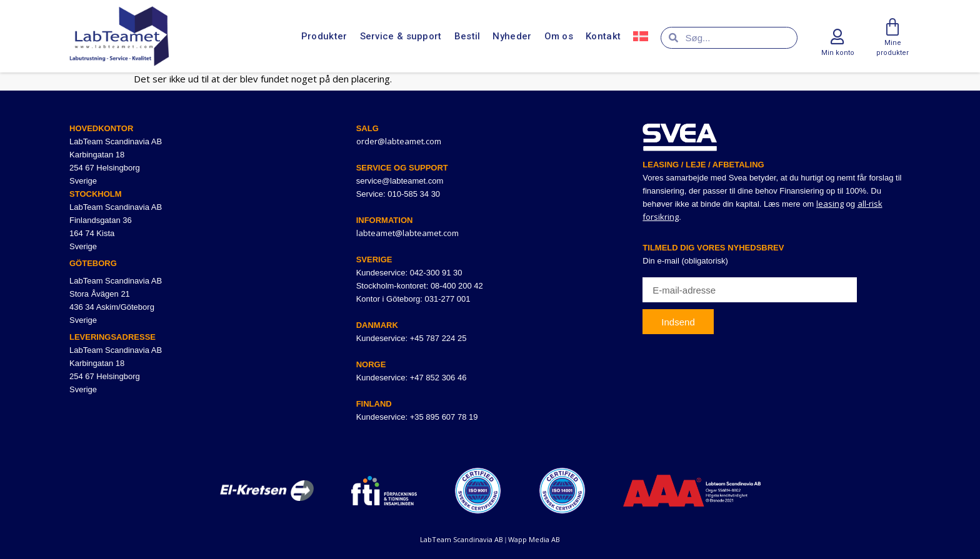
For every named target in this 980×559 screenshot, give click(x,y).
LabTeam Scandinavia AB (462, 539)
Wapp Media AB (534, 539)
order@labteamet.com (399, 141)
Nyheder (512, 36)
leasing (830, 204)
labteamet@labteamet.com (407, 233)
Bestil (467, 36)
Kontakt (603, 36)
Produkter (324, 36)
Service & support (401, 36)
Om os (559, 36)
